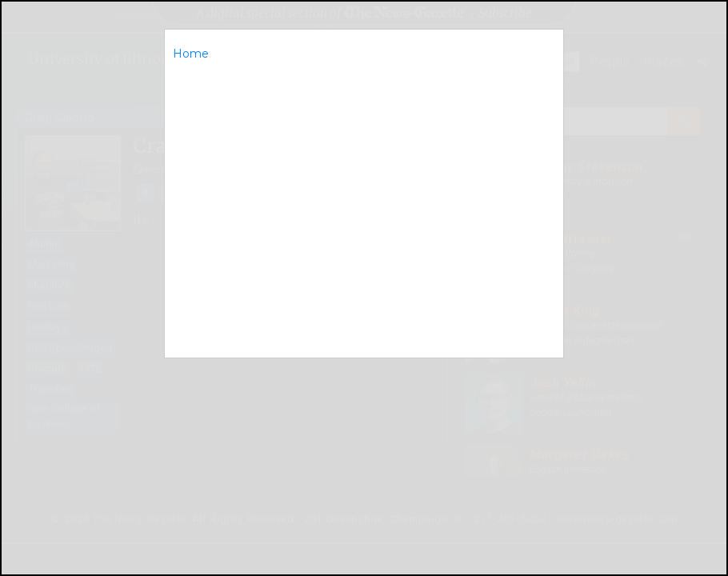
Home (191, 54)
